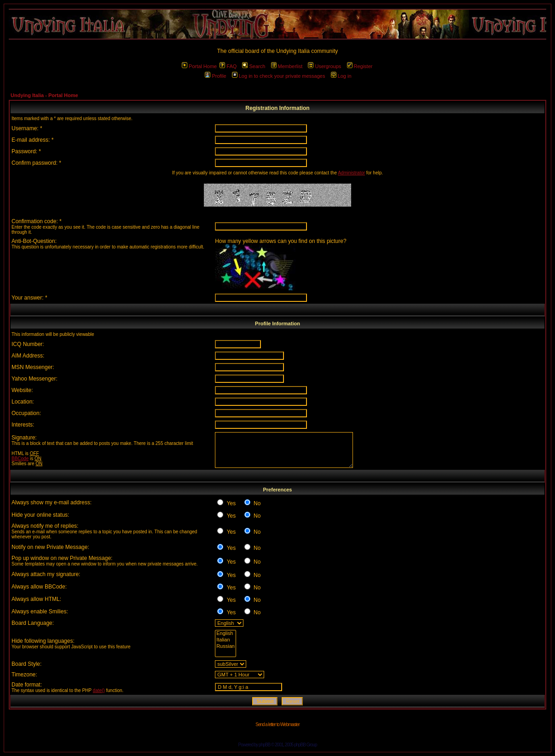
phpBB (264, 745)
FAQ (228, 66)
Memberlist (287, 66)
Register (360, 66)
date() (99, 690)
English (225, 634)
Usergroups (324, 66)
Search (254, 66)
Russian (225, 646)
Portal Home (199, 66)
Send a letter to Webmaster (277, 724)
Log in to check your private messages (279, 76)
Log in (341, 76)
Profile (215, 76)
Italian (225, 640)
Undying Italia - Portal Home (44, 95)
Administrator (351, 173)
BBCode (20, 459)
